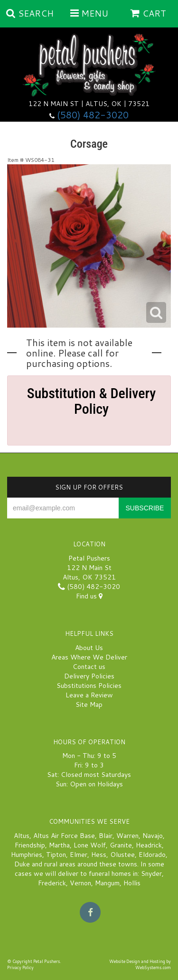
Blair (106, 836)
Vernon (80, 883)
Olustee (122, 855)
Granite (121, 845)
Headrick (149, 845)
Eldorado (152, 855)
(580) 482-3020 (93, 115)
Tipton (56, 855)
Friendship (30, 845)
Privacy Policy (20, 967)
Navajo (153, 836)
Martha (59, 845)
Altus (22, 836)
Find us (89, 596)
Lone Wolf (90, 845)
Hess (99, 855)
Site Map (89, 704)
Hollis (132, 883)
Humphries (27, 855)
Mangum (107, 883)
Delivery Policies (89, 676)
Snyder (151, 873)
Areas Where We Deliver (89, 657)
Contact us (89, 667)
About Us (89, 648)
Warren (127, 836)
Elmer (79, 855)
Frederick (52, 883)
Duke (22, 864)
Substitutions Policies (89, 686)
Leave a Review (89, 695)
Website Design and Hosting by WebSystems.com (140, 964)
